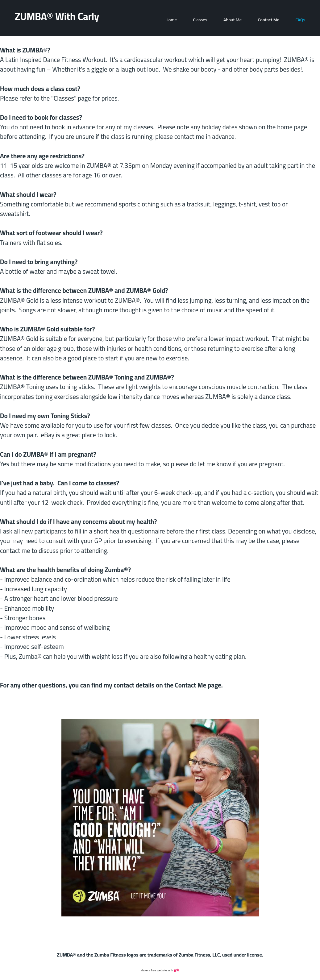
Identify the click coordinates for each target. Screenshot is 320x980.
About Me (233, 20)
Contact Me (269, 20)
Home (171, 20)
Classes (200, 20)
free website (159, 970)
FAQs (301, 20)
